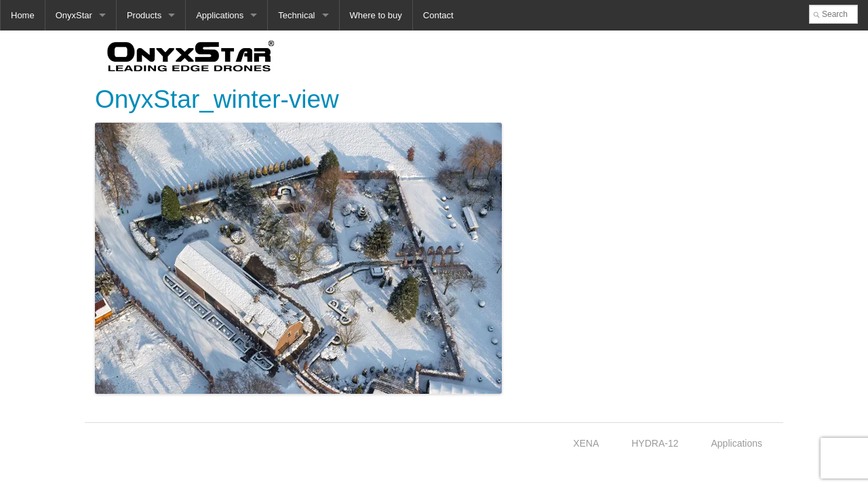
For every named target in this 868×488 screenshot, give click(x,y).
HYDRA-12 (655, 443)
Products (144, 15)
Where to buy (376, 15)
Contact (438, 15)
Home (23, 15)
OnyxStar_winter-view (217, 99)
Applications (220, 15)
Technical (296, 15)
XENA (586, 443)
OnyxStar (74, 15)
